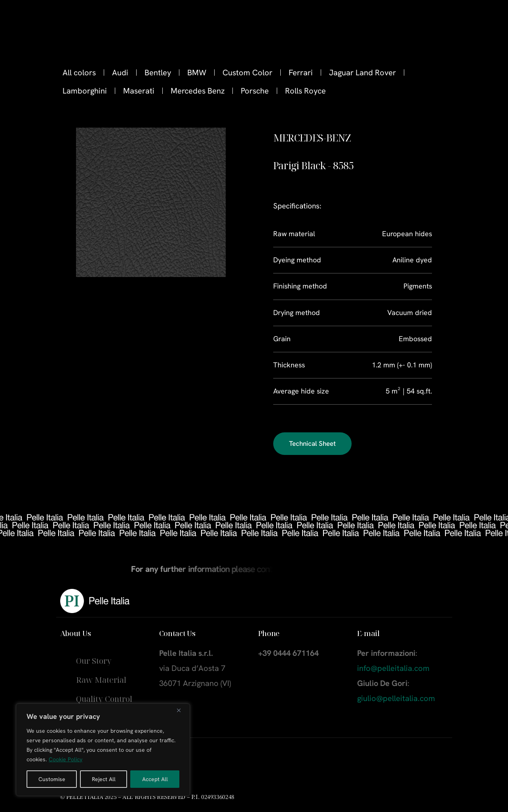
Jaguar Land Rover (362, 73)
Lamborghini (85, 91)
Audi (120, 73)
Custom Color (247, 73)
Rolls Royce (305, 91)
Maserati (139, 91)
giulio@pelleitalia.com (396, 698)
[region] (103, 750)
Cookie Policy (66, 759)
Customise (52, 779)
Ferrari (301, 73)
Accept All (155, 779)
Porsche (255, 91)
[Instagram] (472, 20)
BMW (197, 73)
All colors (79, 73)
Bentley (158, 73)
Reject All (104, 779)
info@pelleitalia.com (393, 668)
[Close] (182, 710)
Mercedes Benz (198, 91)
